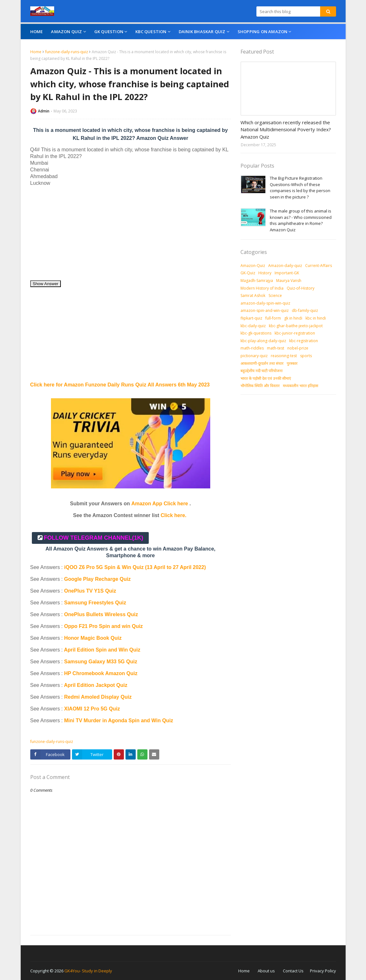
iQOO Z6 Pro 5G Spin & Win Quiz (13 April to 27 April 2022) (135, 567)
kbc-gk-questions (256, 333)
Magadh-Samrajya (257, 281)
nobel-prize (298, 348)
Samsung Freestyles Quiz (95, 603)
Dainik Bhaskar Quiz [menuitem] (202, 32)
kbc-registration (304, 341)
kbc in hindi (316, 318)
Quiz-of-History (301, 288)
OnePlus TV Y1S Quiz (90, 591)
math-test (276, 348)
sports (306, 356)
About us (266, 971)
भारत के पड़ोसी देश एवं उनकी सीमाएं (266, 378)
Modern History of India (262, 288)
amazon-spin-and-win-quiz (265, 310)
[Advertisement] (131, 235)
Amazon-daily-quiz (285, 266)
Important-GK (287, 273)
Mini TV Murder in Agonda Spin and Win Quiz (119, 721)
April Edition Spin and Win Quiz (102, 650)
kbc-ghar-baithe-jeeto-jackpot (296, 326)
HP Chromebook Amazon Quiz (101, 673)
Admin (44, 111)
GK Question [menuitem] (109, 32)
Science (275, 295)
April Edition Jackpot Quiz (96, 685)
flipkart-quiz (251, 318)
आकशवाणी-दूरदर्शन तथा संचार (262, 363)
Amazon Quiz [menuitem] (66, 32)
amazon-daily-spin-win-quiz (265, 303)
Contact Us (293, 971)
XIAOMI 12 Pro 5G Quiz (92, 709)
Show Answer (46, 284)
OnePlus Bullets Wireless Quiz (101, 614)
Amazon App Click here (160, 504)
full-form (273, 318)
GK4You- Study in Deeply (88, 971)
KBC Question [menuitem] (151, 32)
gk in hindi (293, 318)
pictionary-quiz (254, 356)
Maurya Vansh (289, 281)
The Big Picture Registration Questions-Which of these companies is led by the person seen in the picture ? (300, 187)
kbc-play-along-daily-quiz (263, 341)
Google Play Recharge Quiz (97, 579)
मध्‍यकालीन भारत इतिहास (301, 386)
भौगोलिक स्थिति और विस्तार (260, 386)
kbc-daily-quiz (253, 326)
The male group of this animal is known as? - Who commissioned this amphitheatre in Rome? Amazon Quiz (301, 220)
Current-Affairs (319, 266)
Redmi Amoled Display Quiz (98, 697)
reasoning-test (284, 356)
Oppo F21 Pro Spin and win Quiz (104, 626)
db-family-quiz (305, 310)
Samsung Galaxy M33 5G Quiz (100, 662)
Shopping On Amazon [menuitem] (263, 32)
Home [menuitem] (37, 32)
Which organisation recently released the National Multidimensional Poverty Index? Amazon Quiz (286, 130)
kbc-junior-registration (295, 333)
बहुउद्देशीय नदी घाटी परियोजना (262, 371)
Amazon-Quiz (253, 266)
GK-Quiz (248, 273)
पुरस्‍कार (292, 363)
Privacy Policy (323, 971)
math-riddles (252, 348)
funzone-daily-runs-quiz (67, 52)
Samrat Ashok (253, 295)
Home (36, 52)
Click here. (173, 515)
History (265, 273)
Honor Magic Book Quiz (93, 638)
